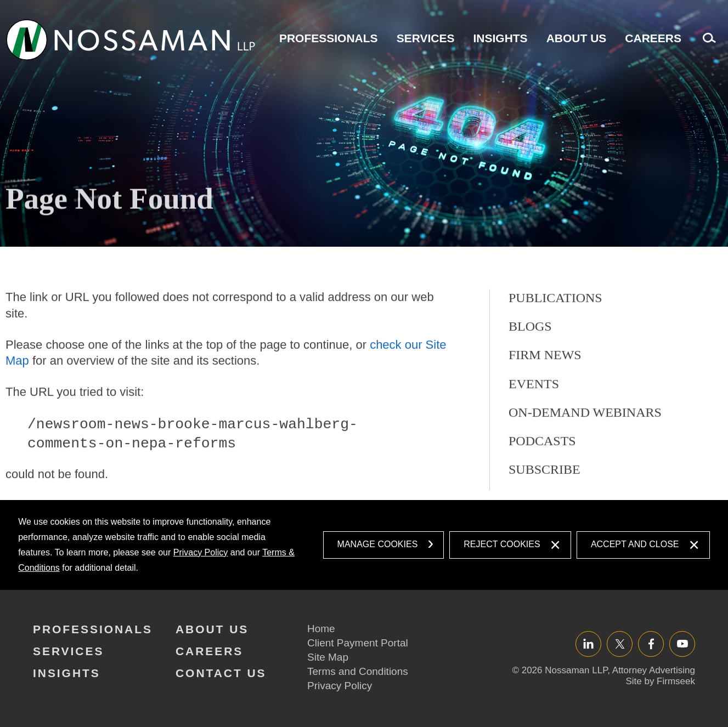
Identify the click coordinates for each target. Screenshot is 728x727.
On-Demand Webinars (585, 460)
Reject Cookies (502, 544)
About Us (577, 38)
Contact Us (221, 673)
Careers (653, 38)
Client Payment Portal (358, 643)
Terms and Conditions (358, 671)
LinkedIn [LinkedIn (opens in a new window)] (588, 643)
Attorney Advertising (654, 670)
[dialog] (364, 545)
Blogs (530, 374)
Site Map (328, 657)
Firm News (545, 402)
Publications (555, 345)
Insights (500, 38)
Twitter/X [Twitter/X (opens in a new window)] (620, 643)
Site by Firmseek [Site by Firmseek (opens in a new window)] (660, 681)
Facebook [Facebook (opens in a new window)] (651, 643)
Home (321, 629)
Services (426, 38)
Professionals (329, 38)
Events (534, 431)
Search (707, 44)
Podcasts (542, 489)
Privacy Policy (201, 552)
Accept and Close (635, 544)
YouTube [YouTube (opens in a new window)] (682, 643)
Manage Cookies (378, 544)
